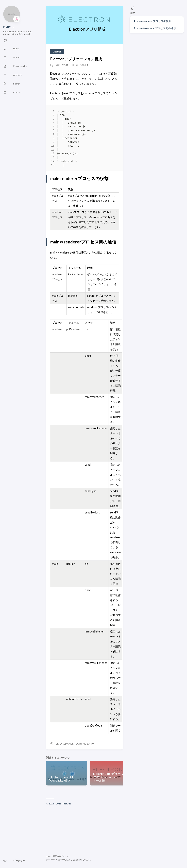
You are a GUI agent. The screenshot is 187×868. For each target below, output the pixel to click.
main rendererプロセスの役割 (154, 21)
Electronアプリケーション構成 (76, 59)
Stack (55, 860)
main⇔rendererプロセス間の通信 (157, 28)
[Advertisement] (85, 831)
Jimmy (63, 860)
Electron (57, 52)
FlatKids (8, 27)
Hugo (48, 856)
